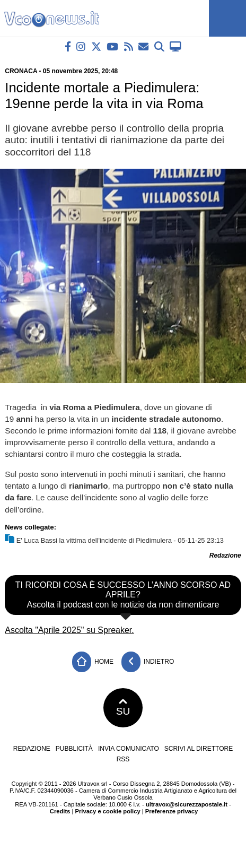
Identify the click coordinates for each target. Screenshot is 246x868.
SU (123, 708)
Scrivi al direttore (199, 749)
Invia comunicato (129, 749)
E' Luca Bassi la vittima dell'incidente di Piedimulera (94, 540)
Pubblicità (74, 749)
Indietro (148, 662)
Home (93, 662)
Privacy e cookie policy (108, 811)
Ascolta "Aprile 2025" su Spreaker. (69, 630)
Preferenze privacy (172, 811)
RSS (123, 759)
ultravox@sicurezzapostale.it (187, 804)
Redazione (32, 749)
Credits (60, 811)
